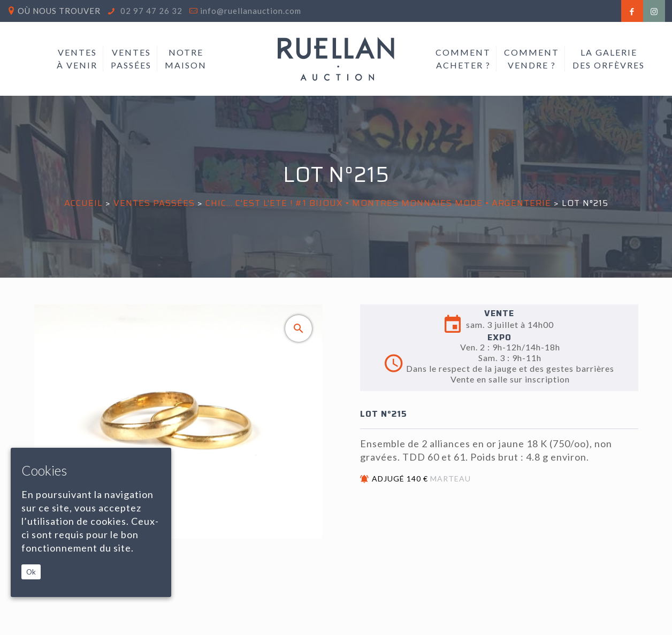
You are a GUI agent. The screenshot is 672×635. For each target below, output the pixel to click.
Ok (31, 572)
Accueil (83, 203)
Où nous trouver (59, 11)
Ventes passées (154, 203)
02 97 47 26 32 (150, 11)
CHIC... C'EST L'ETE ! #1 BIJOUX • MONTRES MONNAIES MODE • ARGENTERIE (378, 203)
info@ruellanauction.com (251, 11)
